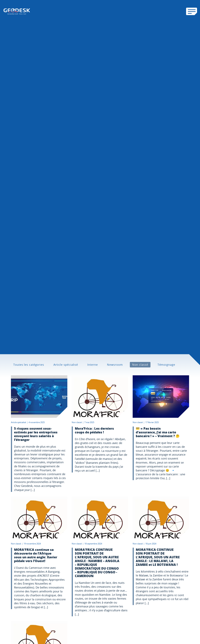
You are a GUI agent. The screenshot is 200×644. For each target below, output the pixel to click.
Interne (92, 365)
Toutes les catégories (29, 365)
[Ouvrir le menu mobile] (192, 11)
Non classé (140, 365)
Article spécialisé (66, 365)
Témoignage (166, 365)
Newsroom (115, 365)
